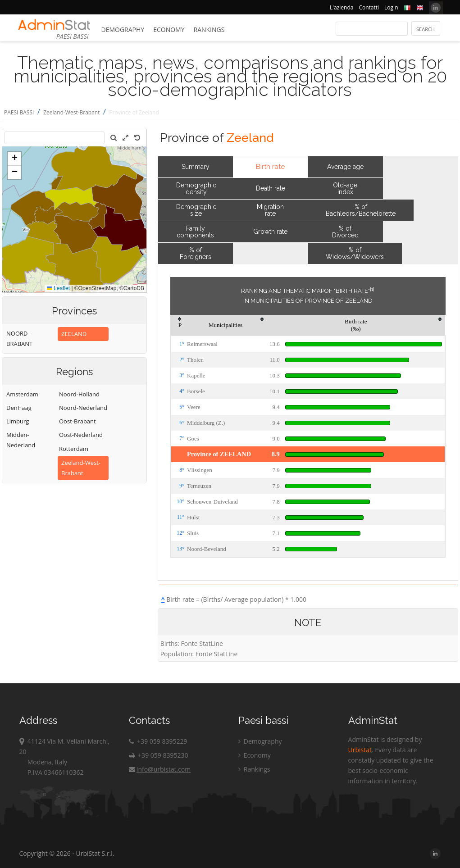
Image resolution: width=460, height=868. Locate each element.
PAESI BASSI (19, 112)
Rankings (209, 30)
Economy (169, 30)
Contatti (369, 7)
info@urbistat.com (160, 769)
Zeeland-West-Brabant (71, 112)
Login (391, 7)
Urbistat (360, 750)
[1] (372, 289)
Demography (123, 30)
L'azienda (342, 7)
